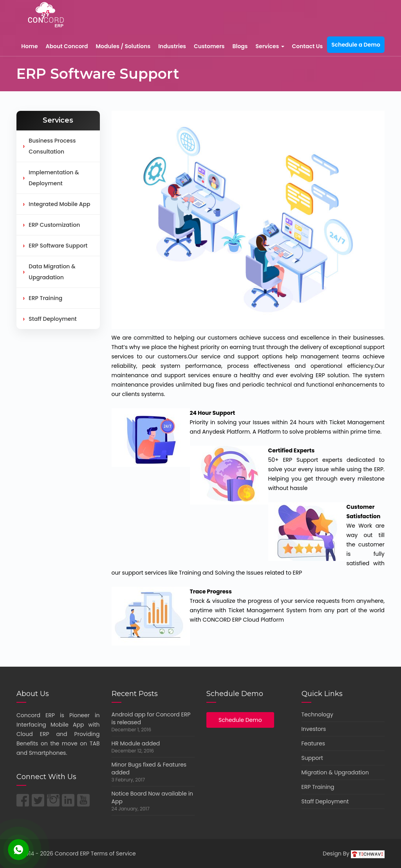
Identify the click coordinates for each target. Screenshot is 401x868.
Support (312, 758)
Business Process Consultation (49, 146)
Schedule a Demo (356, 45)
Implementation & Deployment (51, 178)
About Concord (67, 46)
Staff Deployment (50, 319)
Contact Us (307, 46)
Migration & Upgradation (335, 772)
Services (270, 46)
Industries (172, 46)
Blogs (240, 46)
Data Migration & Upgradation (49, 272)
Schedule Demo (240, 720)
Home (29, 46)
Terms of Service (113, 854)
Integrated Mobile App (57, 204)
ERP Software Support (55, 246)
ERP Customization (51, 225)
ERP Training (42, 298)
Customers (209, 46)
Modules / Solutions (123, 46)
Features (313, 743)
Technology (317, 714)
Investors (314, 729)
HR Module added (136, 743)
